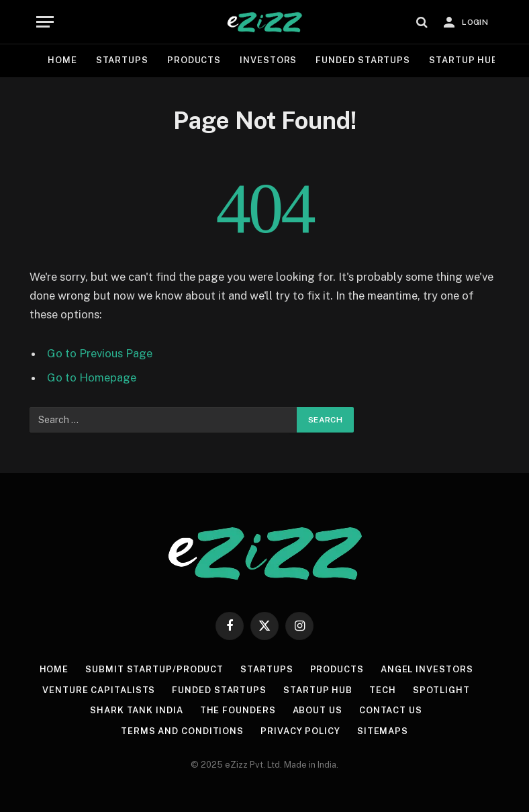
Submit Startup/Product (154, 669)
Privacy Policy (300, 731)
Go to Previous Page (100, 353)
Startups (122, 60)
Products (194, 60)
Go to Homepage (92, 377)
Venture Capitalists (99, 690)
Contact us (391, 710)
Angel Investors (427, 669)
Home (62, 60)
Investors (268, 60)
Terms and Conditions (182, 731)
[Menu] (45, 22)
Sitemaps (383, 731)
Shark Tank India (137, 710)
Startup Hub (464, 60)
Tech (383, 690)
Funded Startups (363, 60)
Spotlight (441, 690)
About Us (318, 710)
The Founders (238, 710)
